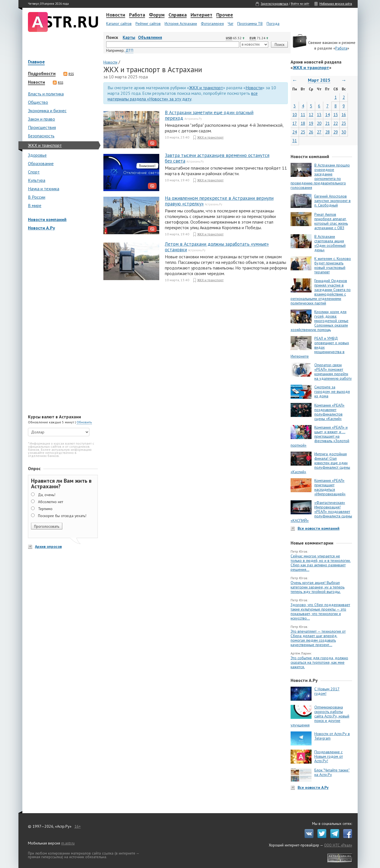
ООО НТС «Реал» (338, 845)
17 (294, 123)
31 (294, 141)
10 (294, 115)
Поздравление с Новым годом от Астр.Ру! (329, 756)
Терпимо (45, 509)
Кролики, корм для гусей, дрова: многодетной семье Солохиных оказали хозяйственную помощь (320, 321)
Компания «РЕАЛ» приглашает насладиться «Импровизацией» (330, 487)
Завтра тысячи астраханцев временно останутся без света (217, 158)
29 (336, 132)
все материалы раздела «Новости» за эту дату (183, 96)
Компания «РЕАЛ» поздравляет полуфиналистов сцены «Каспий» (329, 412)
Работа (137, 15)
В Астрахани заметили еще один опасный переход (209, 115)
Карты (129, 37)
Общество (38, 102)
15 (336, 115)
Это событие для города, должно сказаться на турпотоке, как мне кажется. (319, 662)
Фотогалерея (212, 24)
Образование (41, 163)
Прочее (225, 15)
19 (311, 123)
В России (37, 197)
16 (344, 115)
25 (303, 132)
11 (303, 115)
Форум (157, 15)
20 (319, 123)
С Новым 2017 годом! (327, 691)
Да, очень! (47, 495)
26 (311, 132)
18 (303, 123)
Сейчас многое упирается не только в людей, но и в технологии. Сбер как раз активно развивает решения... (321, 563)
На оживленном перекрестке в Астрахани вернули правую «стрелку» (219, 201)
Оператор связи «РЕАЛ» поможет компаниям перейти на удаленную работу (333, 372)
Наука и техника (44, 189)
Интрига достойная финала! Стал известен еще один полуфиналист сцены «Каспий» (320, 463)
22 (336, 123)
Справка (178, 15)
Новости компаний (47, 219)
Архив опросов (48, 546)
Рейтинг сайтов (148, 24)
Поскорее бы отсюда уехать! (62, 516)
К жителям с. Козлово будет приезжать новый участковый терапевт (333, 265)
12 (311, 115)
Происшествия (42, 127)
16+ (78, 826)
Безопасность (41, 136)
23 (344, 123)
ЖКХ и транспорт (45, 145)
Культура (37, 180)
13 (319, 115)
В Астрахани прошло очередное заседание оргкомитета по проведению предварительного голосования (320, 176)
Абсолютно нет (51, 502)
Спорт (34, 172)
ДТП (129, 50)
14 (327, 115)
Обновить (84, 422)
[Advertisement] (61, 323)
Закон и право (41, 119)
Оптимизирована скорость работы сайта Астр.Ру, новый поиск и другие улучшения (320, 716)
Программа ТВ (250, 24)
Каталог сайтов (119, 24)
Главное (36, 62)
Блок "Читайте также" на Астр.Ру (332, 772)
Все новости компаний (319, 528)
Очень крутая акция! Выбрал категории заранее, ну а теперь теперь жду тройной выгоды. (318, 587)
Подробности (42, 74)
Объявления (150, 37)
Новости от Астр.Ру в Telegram (332, 736)
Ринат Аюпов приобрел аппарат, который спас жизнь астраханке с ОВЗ (331, 221)
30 (344, 132)
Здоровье (37, 155)
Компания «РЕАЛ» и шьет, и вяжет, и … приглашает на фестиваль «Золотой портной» (320, 436)
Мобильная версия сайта (336, 4)
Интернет (201, 15)
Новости (116, 15)
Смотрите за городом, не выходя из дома (332, 391)
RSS (69, 74)
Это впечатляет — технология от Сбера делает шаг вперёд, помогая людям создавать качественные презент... (318, 638)
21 (327, 123)
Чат (231, 24)
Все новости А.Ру (313, 787)
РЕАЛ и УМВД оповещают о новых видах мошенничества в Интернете (320, 347)
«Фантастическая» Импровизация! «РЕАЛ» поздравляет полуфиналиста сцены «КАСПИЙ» (321, 512)
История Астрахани (181, 24)
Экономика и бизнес (47, 111)
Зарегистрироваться (274, 4)
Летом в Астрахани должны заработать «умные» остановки (217, 247)
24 (294, 132)
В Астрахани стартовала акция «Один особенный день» (330, 243)
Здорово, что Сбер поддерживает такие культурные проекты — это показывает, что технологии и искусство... (320, 611)
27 (319, 132)
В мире (35, 205)
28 (327, 132)
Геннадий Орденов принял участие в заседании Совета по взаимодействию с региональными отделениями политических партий (321, 292)
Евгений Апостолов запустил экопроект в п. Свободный (332, 201)
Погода (273, 24)
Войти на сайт (300, 4)
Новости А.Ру (41, 228)
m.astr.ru (68, 843)
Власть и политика (46, 94)
